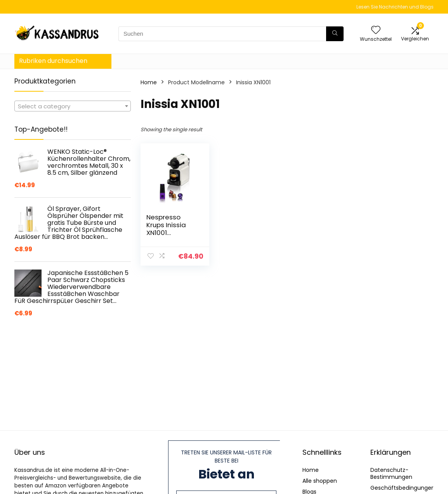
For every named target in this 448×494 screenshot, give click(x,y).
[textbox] (73, 106)
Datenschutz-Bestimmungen (391, 473)
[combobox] (73, 106)
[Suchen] (335, 34)
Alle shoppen (320, 481)
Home (149, 82)
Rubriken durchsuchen (53, 61)
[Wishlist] (376, 30)
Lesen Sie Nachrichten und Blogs (395, 7)
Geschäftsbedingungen (403, 488)
